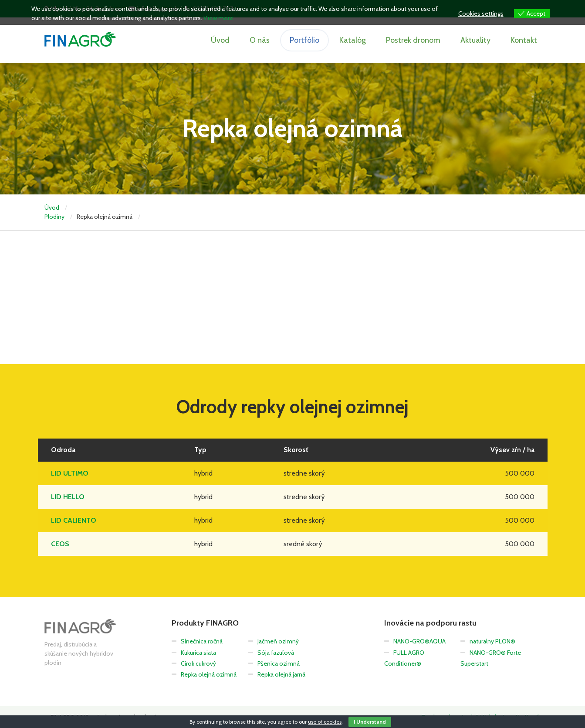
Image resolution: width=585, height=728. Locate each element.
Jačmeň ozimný (278, 641)
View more (218, 18)
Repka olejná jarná (281, 674)
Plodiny (54, 217)
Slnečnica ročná (202, 641)
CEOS (60, 544)
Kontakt (524, 40)
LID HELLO (68, 497)
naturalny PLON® (492, 641)
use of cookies (325, 722)
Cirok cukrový (198, 663)
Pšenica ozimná (279, 663)
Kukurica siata (198, 653)
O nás (260, 40)
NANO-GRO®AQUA (419, 641)
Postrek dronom (413, 40)
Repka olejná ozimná (209, 674)
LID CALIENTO (74, 520)
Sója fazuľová (276, 653)
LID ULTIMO (70, 473)
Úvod (220, 40)
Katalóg (353, 40)
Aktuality (475, 40)
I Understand (370, 722)
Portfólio (304, 40)
